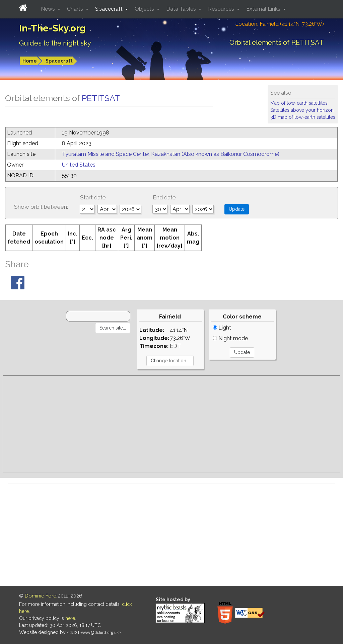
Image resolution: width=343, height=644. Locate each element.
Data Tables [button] (182, 9)
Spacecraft (59, 61)
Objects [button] (145, 9)
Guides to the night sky (55, 43)
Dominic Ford (41, 596)
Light (222, 328)
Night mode (230, 338)
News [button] (49, 9)
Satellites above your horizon (302, 110)
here (70, 618)
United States (79, 165)
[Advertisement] (171, 424)
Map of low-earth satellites (299, 103)
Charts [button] (76, 9)
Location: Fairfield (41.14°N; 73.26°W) (280, 24)
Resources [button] (222, 9)
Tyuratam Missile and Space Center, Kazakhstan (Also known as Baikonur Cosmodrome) (171, 154)
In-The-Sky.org (52, 28)
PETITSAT (101, 98)
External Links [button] (264, 9)
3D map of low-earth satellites (303, 117)
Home (30, 61)
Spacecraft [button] (110, 9)
